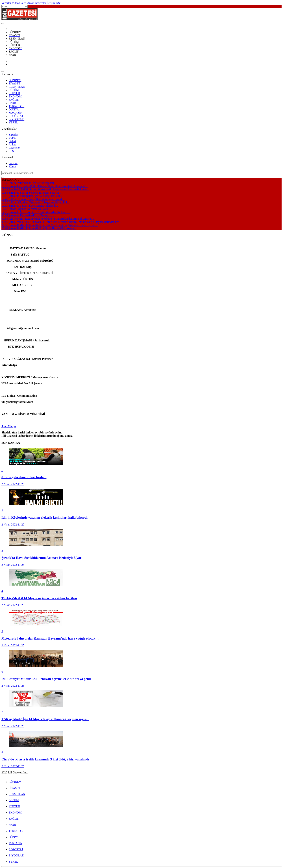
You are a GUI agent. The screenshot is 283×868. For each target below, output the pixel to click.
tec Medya (10, 426)
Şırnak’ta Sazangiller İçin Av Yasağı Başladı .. (32, 196)
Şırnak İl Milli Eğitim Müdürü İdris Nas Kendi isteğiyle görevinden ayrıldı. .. (50, 225)
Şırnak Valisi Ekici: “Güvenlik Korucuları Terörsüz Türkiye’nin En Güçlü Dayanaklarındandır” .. (61, 222)
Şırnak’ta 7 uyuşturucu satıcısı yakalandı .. (30, 206)
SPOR (12, 103)
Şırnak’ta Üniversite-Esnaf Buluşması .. (28, 215)
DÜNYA (14, 109)
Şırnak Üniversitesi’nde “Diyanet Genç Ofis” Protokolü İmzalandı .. (44, 186)
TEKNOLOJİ (17, 106)
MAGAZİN (16, 113)
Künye (13, 166)
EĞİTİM (14, 90)
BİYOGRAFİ (17, 119)
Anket (12, 144)
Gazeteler (14, 148)
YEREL (13, 122)
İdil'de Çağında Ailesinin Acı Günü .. (27, 209)
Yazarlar (13, 135)
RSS (11, 151)
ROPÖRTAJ (16, 116)
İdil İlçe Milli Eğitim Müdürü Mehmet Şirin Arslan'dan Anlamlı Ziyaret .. (48, 219)
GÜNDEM (15, 80)
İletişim (13, 163)
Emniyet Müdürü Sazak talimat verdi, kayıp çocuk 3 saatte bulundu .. (45, 189)
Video (12, 138)
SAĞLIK (14, 100)
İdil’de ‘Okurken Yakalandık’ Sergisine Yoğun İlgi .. (35, 202)
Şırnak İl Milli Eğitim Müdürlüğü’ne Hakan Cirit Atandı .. (39, 228)
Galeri (12, 141)
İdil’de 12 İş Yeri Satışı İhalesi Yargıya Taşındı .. (33, 199)
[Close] (3, 24)
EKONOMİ (16, 96)
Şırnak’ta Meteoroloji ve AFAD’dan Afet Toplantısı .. (36, 212)
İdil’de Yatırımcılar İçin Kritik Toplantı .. (29, 183)
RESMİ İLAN (17, 87)
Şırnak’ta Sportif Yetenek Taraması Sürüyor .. (31, 193)
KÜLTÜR (14, 93)
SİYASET (14, 83)
